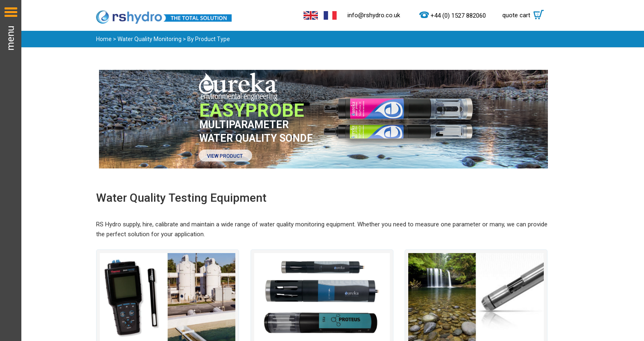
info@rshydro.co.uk (374, 15)
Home (104, 39)
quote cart (525, 15)
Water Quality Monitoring (149, 39)
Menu (11, 170)
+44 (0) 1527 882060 (458, 16)
